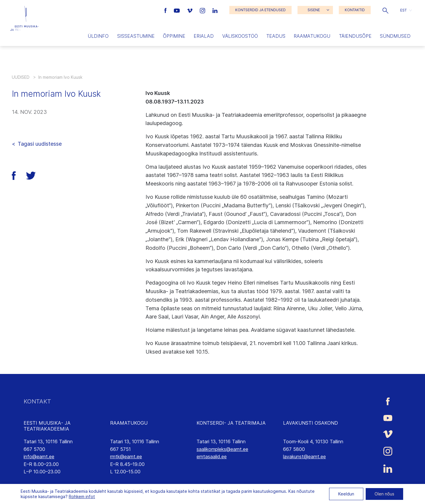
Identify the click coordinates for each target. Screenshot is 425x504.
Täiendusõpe (355, 36)
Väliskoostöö (240, 36)
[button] (385, 10)
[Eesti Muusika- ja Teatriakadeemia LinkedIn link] (215, 10)
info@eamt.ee (39, 457)
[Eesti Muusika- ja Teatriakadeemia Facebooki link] (166, 10)
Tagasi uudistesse (40, 144)
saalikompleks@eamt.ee (222, 449)
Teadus (276, 36)
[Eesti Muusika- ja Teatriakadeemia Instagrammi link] (203, 10)
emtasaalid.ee (212, 457)
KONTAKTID (355, 10)
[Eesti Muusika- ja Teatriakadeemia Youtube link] (178, 10)
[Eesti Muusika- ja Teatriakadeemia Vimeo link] (190, 10)
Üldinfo (98, 36)
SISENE (314, 10)
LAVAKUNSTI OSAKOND (310, 423)
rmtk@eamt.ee (126, 457)
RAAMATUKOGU (129, 423)
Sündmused (395, 36)
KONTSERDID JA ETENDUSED (260, 10)
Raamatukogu (312, 36)
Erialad (204, 36)
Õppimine (174, 36)
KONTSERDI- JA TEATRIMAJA (231, 423)
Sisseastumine (136, 36)
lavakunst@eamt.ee (304, 457)
